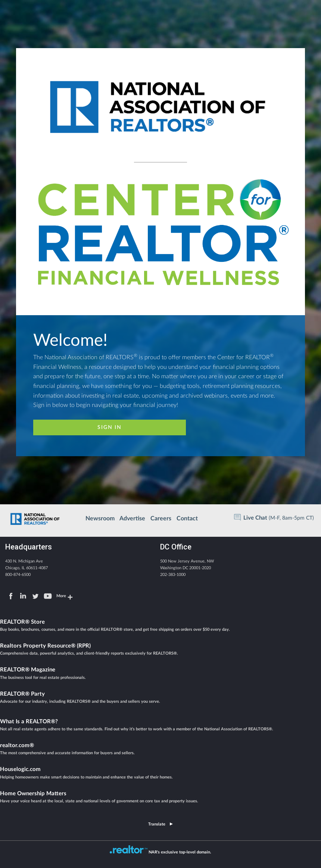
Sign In (110, 427)
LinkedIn (23, 596)
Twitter (35, 596)
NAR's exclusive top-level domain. (180, 852)
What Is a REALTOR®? (160, 726)
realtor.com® (160, 750)
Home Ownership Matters (160, 798)
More (61, 596)
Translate (157, 824)
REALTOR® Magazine (160, 674)
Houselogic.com (160, 774)
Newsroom (100, 518)
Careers (161, 518)
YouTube (48, 596)
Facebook (11, 596)
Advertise (132, 518)
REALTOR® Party (160, 698)
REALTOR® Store (160, 626)
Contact (187, 518)
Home (36, 518)
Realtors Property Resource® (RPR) (160, 650)
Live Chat (255, 518)
